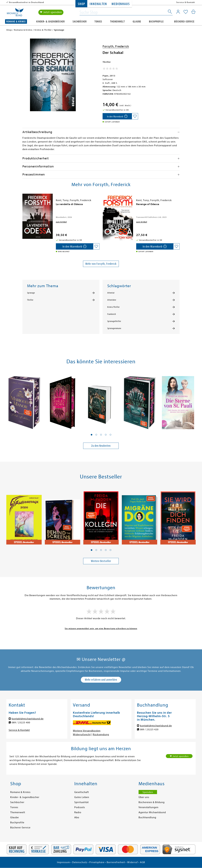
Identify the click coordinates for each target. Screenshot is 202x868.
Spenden (148, 792)
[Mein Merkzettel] (186, 12)
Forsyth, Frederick (116, 46)
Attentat (111, 293)
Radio (78, 812)
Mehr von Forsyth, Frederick (101, 264)
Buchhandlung (147, 817)
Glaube (137, 22)
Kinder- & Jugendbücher (50, 22)
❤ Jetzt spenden (51, 12)
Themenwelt (117, 22)
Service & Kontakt (186, 2)
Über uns (144, 797)
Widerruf (132, 862)
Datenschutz (80, 862)
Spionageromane (114, 328)
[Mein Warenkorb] (193, 12)
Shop (81, 4)
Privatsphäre (97, 862)
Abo (77, 817)
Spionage (31, 293)
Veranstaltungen (149, 807)
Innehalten (98, 4)
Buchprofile (156, 22)
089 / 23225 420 (149, 729)
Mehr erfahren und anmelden (101, 680)
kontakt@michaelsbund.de (28, 719)
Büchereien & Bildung (152, 802)
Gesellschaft (82, 792)
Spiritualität (82, 802)
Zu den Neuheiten (101, 446)
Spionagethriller (114, 321)
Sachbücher (80, 22)
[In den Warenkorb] (117, 116)
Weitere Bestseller (101, 561)
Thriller (30, 300)
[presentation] (23, 206)
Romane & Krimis (16, 22)
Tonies (98, 22)
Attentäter (112, 300)
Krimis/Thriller (113, 307)
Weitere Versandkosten (87, 731)
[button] (92, 435)
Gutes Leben (82, 797)
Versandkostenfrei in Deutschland (26, 2)
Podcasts (80, 807)
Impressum (63, 862)
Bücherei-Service (184, 22)
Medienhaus (121, 4)
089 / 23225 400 (21, 723)
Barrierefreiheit (116, 862)
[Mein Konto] (178, 12)
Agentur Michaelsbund (152, 812)
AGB (143, 862)
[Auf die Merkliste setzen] (135, 116)
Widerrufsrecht (82, 735)
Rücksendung (101, 735)
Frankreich (112, 314)
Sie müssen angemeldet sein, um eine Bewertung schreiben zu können (101, 628)
